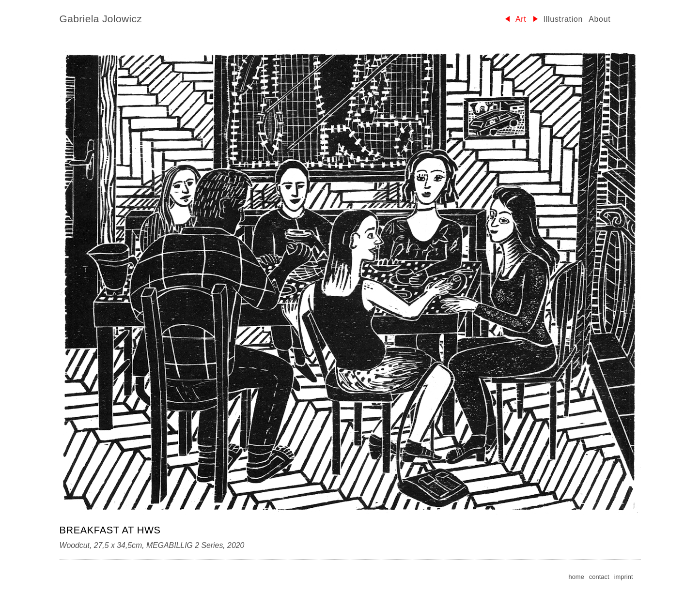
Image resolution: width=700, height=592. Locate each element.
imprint (624, 577)
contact (599, 577)
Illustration (563, 19)
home (576, 577)
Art (521, 19)
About (599, 19)
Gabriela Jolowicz (101, 19)
